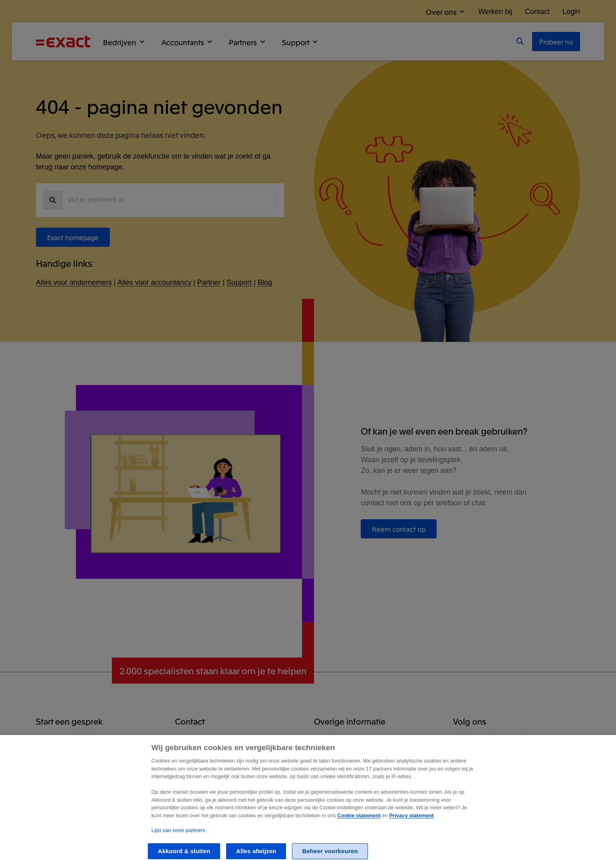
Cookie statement (359, 820)
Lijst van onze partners (178, 835)
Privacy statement (411, 820)
